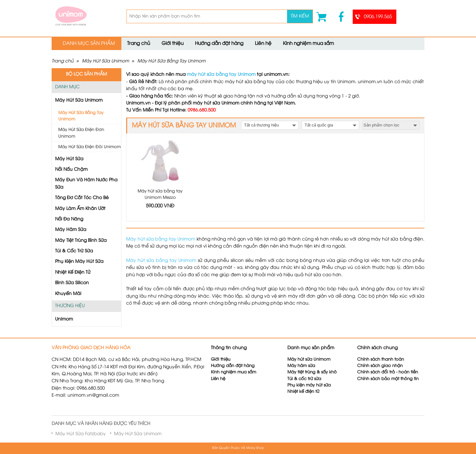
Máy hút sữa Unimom (309, 360)
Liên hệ (263, 44)
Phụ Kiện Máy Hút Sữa (79, 262)
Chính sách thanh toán (381, 360)
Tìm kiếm (300, 16)
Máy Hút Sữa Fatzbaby (81, 434)
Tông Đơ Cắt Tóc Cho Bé (82, 198)
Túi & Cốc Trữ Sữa (74, 251)
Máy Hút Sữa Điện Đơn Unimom (81, 133)
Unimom (64, 319)
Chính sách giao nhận (380, 366)
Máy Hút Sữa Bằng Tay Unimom (171, 61)
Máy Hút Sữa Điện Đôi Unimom (90, 147)
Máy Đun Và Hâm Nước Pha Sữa (86, 184)
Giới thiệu (173, 44)
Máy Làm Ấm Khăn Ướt (80, 209)
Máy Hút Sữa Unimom (105, 61)
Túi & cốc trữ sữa (304, 379)
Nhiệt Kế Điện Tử (73, 273)
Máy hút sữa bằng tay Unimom (161, 239)
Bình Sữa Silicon (72, 283)
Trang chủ (139, 44)
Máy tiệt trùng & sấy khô (312, 372)
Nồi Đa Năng (69, 219)
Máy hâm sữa (301, 366)
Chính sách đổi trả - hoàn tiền (388, 372)
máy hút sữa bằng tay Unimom (221, 75)
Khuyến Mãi (68, 294)
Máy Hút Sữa (69, 159)
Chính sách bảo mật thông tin (388, 379)
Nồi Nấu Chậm (71, 170)
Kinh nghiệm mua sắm (308, 44)
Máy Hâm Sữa (71, 230)
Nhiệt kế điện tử (304, 392)
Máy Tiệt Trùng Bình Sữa (81, 241)
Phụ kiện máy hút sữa (309, 385)
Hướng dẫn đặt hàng (219, 44)
